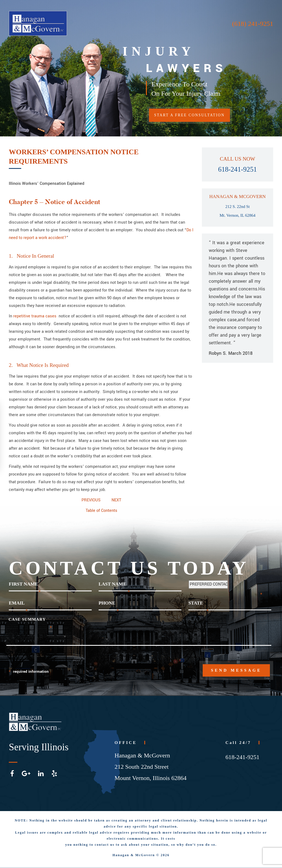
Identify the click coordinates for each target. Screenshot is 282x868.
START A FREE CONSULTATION (192, 116)
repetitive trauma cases (35, 316)
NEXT (116, 500)
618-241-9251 (238, 169)
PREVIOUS (91, 500)
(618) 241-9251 (253, 24)
